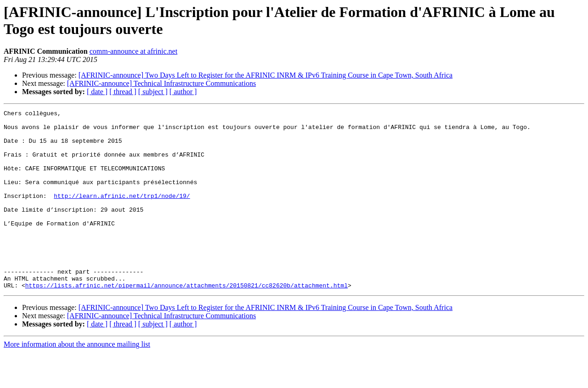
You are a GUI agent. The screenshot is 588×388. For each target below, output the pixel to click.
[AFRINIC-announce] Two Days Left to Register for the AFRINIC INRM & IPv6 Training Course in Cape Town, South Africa (266, 75)
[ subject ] (153, 92)
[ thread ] (123, 92)
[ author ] (183, 92)
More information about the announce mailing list (77, 380)
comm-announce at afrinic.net (133, 51)
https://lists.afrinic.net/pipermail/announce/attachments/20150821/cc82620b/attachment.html (187, 321)
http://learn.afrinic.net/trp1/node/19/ (122, 214)
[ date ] (97, 92)
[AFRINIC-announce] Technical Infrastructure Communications (161, 83)
